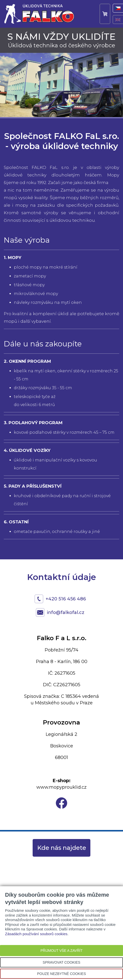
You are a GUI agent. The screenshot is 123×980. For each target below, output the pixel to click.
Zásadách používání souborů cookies (36, 934)
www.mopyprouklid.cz (61, 787)
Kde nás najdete (62, 848)
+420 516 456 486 (66, 599)
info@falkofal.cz (66, 612)
